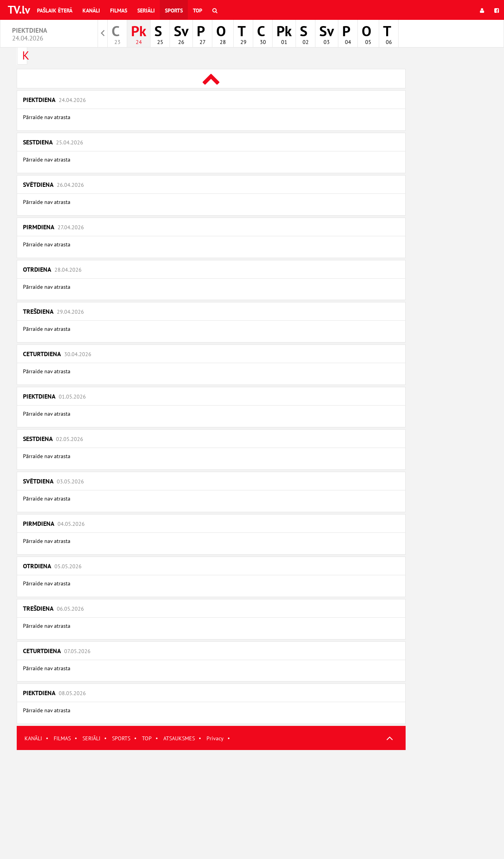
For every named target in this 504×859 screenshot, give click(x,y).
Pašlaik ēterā (55, 11)
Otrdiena (52, 269)
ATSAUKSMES (179, 738)
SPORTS (121, 738)
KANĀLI (33, 738)
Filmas (119, 11)
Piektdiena (54, 100)
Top (198, 11)
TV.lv (19, 10)
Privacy (215, 738)
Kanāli (91, 11)
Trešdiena (53, 311)
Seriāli (146, 11)
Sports (174, 11)
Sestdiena (53, 142)
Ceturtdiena (57, 354)
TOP (147, 738)
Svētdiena (53, 184)
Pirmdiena (53, 227)
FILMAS (62, 738)
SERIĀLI (91, 738)
